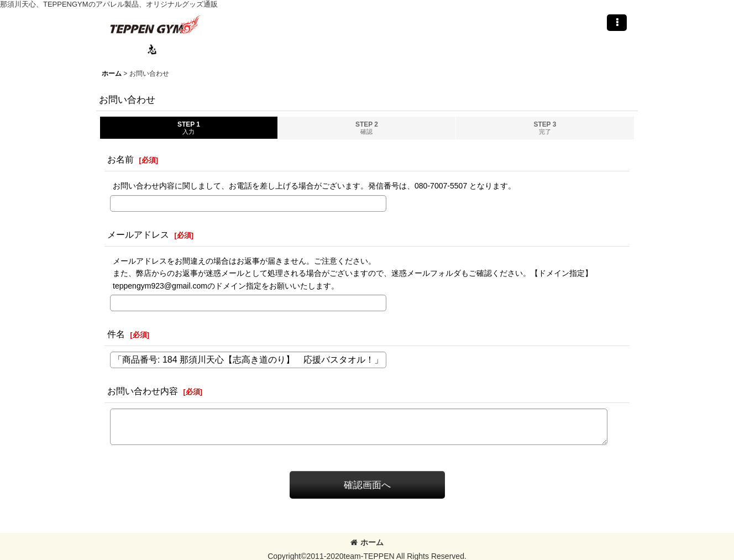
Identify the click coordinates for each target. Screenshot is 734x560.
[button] (617, 23)
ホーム (367, 542)
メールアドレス (138, 234)
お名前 (120, 159)
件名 (116, 334)
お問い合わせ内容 (143, 391)
